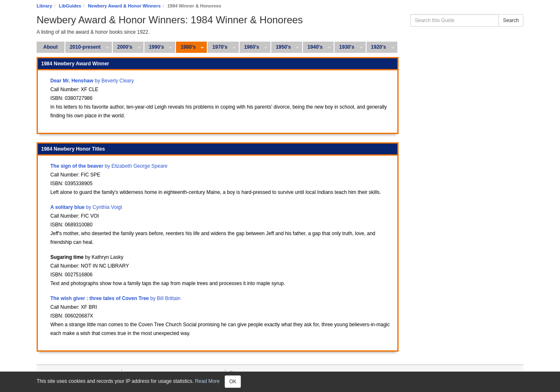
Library (44, 6)
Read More (207, 381)
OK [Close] (233, 382)
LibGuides (70, 6)
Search (511, 20)
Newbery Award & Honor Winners (124, 6)
